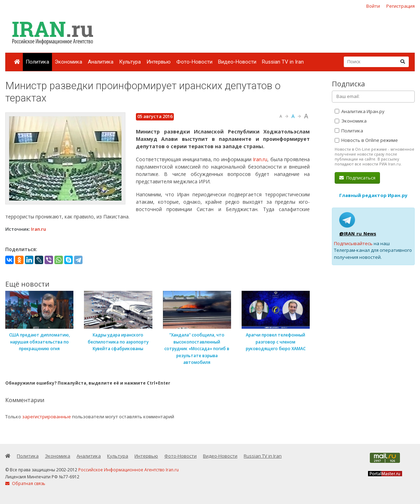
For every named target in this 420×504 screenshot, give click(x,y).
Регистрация (401, 6)
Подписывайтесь (353, 243)
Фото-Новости (194, 62)
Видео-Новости (237, 62)
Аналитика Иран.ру (360, 111)
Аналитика (101, 62)
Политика (37, 62)
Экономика (68, 62)
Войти (373, 6)
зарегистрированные (47, 417)
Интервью (159, 62)
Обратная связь (25, 483)
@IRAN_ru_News (358, 234)
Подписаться (357, 178)
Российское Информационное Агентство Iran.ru (129, 470)
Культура (130, 62)
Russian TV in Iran (283, 62)
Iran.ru (260, 159)
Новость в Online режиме (366, 140)
